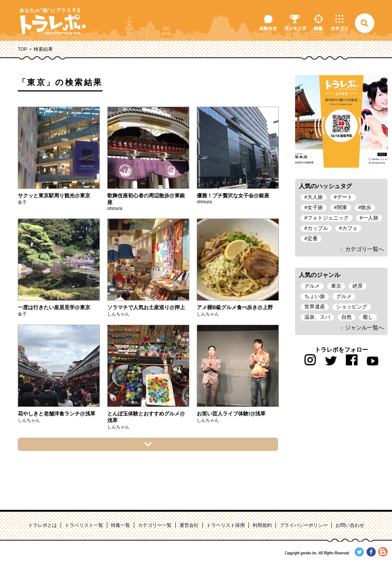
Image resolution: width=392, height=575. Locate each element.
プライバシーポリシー (304, 525)
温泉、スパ (317, 317)
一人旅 (371, 218)
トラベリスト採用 (226, 525)
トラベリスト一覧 (84, 525)
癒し (368, 317)
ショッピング (352, 307)
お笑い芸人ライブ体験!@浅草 (231, 414)
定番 (312, 238)
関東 (342, 207)
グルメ (312, 286)
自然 (347, 317)
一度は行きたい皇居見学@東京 (54, 307)
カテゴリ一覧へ (364, 249)
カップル (318, 228)
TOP (23, 49)
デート (345, 197)
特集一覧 (121, 525)
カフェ (350, 228)
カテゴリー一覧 (155, 525)
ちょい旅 (315, 296)
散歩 (366, 207)
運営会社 (189, 525)
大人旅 (315, 197)
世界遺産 (315, 307)
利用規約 (262, 525)
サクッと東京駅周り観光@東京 (54, 195)
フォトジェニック (328, 218)
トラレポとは (43, 525)
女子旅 (315, 207)
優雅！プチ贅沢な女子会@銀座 (233, 195)
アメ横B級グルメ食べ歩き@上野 (235, 307)
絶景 (358, 286)
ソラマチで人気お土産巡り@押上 (146, 307)
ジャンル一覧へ (364, 327)
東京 (336, 286)
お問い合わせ (350, 525)
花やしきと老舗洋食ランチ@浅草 (57, 414)
